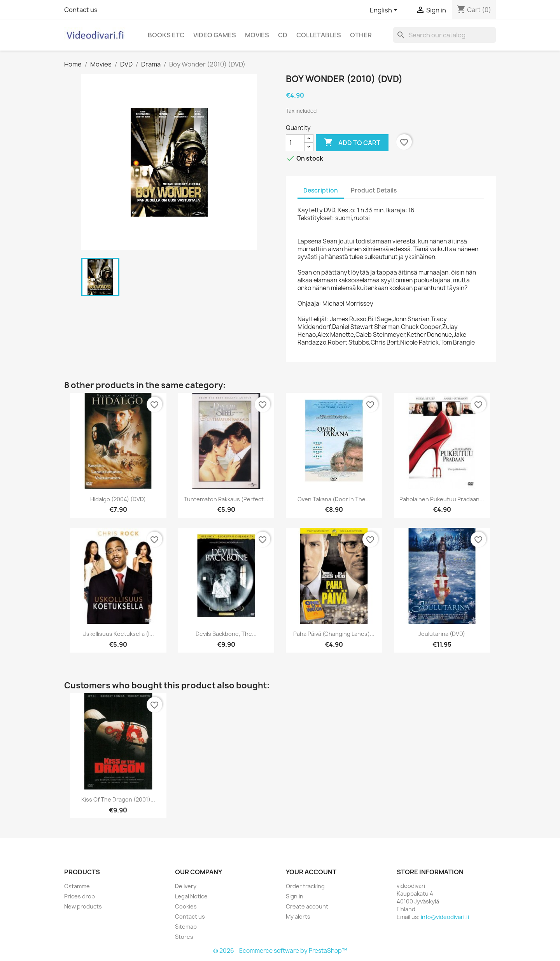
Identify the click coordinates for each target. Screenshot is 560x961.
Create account (307, 906)
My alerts (298, 916)
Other (361, 35)
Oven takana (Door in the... (334, 499)
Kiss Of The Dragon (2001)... (118, 799)
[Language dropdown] (385, 11)
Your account (311, 872)
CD (283, 35)
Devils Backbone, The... (226, 634)
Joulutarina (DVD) (442, 634)
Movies (257, 35)
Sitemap (186, 927)
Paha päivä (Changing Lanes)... (334, 634)
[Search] (444, 35)
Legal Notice (191, 896)
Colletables (319, 35)
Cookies (186, 906)
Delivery (186, 886)
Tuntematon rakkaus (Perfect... (226, 499)
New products (83, 906)
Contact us (81, 10)
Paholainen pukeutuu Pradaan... (442, 499)
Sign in (295, 896)
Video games (215, 35)
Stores (184, 937)
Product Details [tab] (374, 190)
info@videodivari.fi (445, 917)
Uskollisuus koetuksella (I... (118, 634)
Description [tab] (321, 190)
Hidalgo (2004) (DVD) (118, 499)
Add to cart (352, 143)
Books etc (166, 35)
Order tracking (305, 886)
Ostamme (77, 886)
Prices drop (80, 896)
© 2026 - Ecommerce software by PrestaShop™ (280, 951)
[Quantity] (295, 143)
